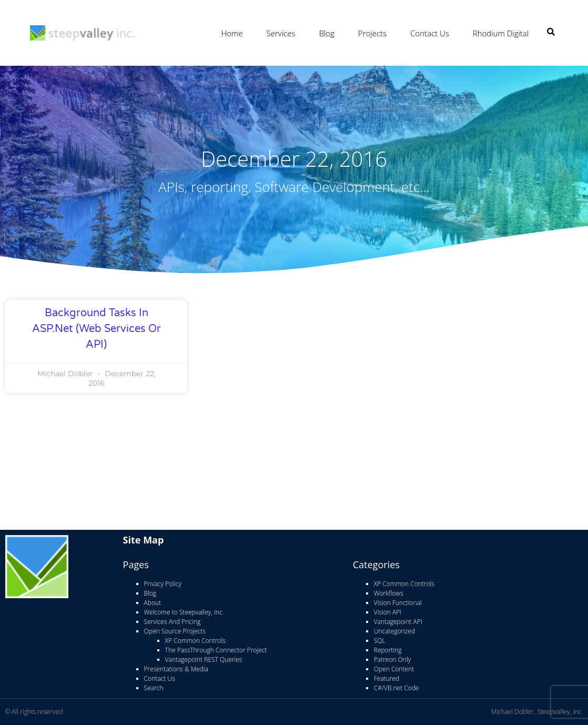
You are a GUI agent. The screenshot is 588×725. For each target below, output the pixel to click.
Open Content (394, 669)
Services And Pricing (173, 622)
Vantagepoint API (398, 622)
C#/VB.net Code (397, 688)
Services (281, 33)
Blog (326, 33)
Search (154, 688)
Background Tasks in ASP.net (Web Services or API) (97, 329)
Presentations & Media (176, 669)
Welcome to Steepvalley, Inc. (184, 612)
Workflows (389, 593)
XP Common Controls (195, 641)
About (153, 603)
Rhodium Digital (501, 33)
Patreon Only (392, 659)
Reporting (388, 650)
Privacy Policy (163, 584)
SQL (380, 641)
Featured (387, 678)
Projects (372, 33)
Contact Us (430, 33)
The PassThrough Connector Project (216, 650)
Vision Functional (398, 603)
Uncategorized (394, 631)
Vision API (388, 612)
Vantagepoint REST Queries (204, 659)
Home (232, 33)
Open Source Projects (175, 631)
